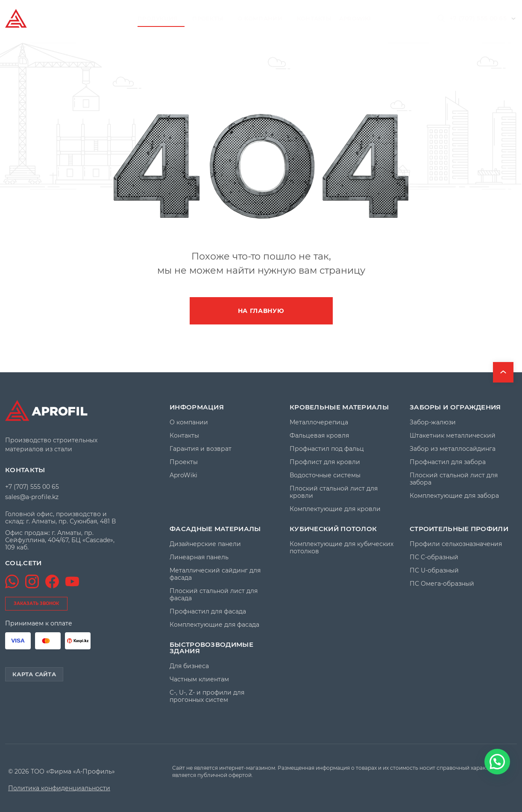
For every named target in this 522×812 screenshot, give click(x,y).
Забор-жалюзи (433, 422)
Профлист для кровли (325, 462)
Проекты (208, 18)
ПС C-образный (434, 557)
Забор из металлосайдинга (453, 449)
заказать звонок (36, 603)
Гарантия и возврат (201, 449)
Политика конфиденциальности (59, 788)
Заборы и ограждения (455, 407)
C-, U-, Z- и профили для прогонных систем (207, 696)
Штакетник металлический (453, 436)
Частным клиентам (199, 679)
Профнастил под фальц (327, 449)
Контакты (314, 18)
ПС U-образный (434, 571)
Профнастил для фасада (208, 612)
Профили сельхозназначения (456, 544)
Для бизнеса (189, 666)
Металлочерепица (319, 422)
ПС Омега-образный (442, 584)
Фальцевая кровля (319, 436)
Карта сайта (34, 674)
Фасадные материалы (215, 529)
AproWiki (355, 18)
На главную (261, 311)
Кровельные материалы (339, 407)
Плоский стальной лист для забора (454, 479)
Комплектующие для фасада (214, 625)
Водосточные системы (325, 475)
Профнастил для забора (448, 462)
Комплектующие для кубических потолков (342, 548)
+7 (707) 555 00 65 (478, 18)
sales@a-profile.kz (32, 497)
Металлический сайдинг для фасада (215, 574)
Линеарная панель (199, 557)
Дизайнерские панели (205, 544)
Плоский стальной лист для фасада (214, 595)
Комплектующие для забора (454, 496)
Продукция (158, 18)
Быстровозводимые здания (211, 648)
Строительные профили (459, 529)
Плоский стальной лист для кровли (334, 492)
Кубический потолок (333, 529)
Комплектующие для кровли (335, 509)
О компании (260, 18)
